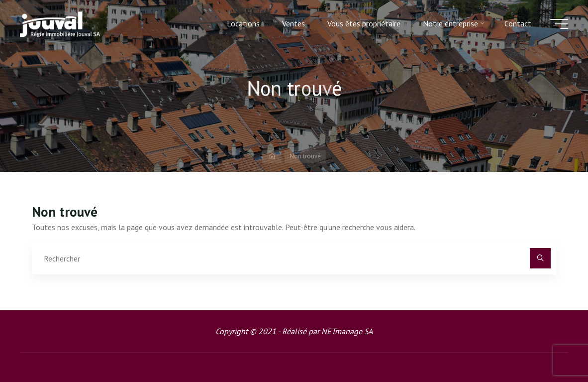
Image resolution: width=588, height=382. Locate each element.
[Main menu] (559, 24)
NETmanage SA (347, 331)
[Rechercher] (540, 258)
